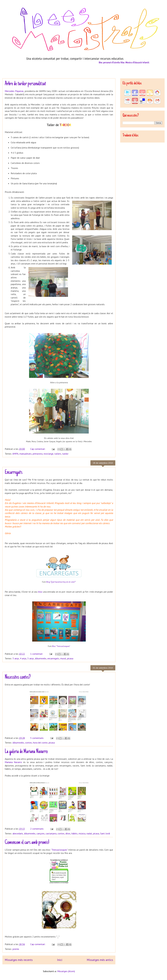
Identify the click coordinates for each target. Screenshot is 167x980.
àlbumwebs (41, 658)
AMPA (15, 454)
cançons (41, 833)
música (82, 833)
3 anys (16, 658)
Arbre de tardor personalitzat (25, 84)
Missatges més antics (100, 960)
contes (28, 743)
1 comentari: (37, 654)
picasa (70, 658)
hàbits (74, 833)
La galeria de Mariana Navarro (26, 752)
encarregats (53, 658)
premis (16, 949)
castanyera (51, 833)
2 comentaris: (37, 829)
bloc (40, 592)
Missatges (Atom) (66, 971)
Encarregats (14, 472)
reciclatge (48, 454)
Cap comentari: (38, 449)
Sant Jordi (105, 833)
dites (68, 833)
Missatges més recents (19, 960)
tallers (58, 454)
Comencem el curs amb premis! (27, 843)
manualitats (25, 454)
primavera (38, 454)
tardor (65, 454)
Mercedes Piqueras (14, 91)
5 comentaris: (37, 738)
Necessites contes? (18, 677)
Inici (60, 960)
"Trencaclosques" (59, 850)
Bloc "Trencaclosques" (61, 646)
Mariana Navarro (13, 762)
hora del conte (40, 743)
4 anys (23, 658)
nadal (89, 833)
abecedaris (18, 833)
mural (63, 658)
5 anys (31, 658)
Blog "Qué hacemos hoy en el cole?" (61, 582)
